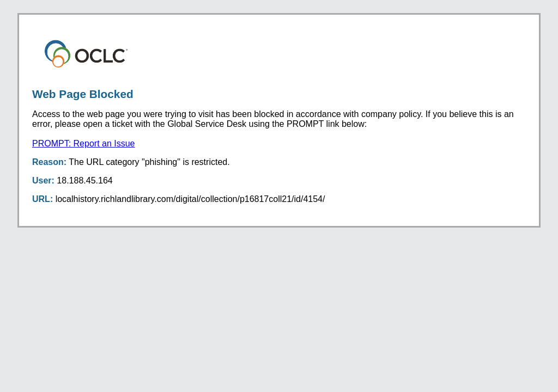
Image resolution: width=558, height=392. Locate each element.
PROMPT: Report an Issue (84, 143)
